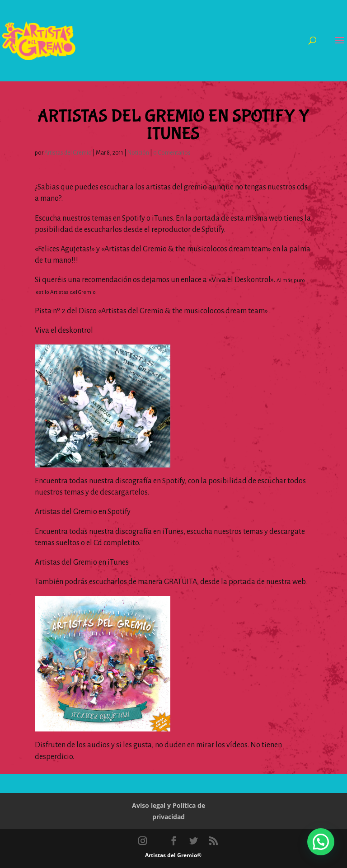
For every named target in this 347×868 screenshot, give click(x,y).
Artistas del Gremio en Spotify (83, 512)
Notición (138, 153)
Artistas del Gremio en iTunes (82, 562)
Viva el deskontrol (64, 330)
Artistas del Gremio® (173, 855)
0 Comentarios (172, 153)
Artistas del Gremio (68, 153)
